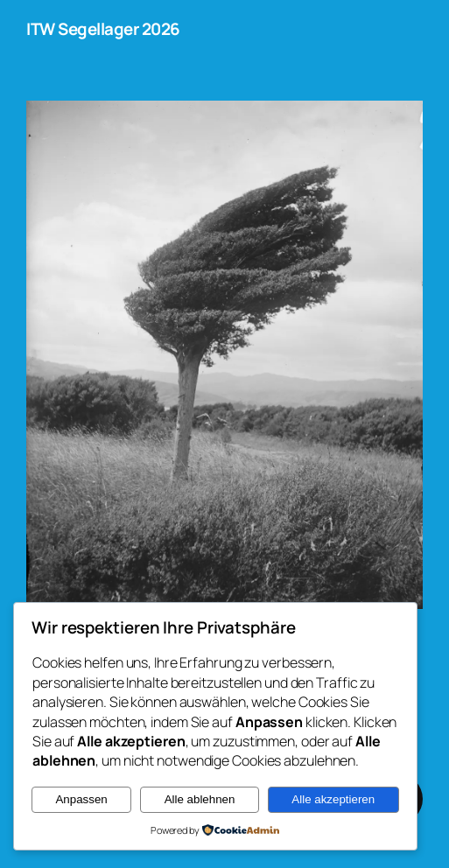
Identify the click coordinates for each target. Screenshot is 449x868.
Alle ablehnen (200, 799)
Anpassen (81, 799)
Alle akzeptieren (333, 799)
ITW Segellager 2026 (103, 29)
